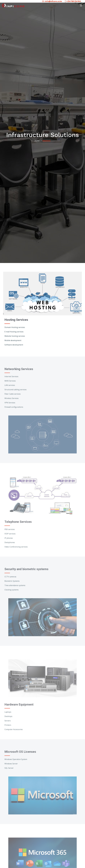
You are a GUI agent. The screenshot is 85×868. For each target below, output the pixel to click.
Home (37, 141)
